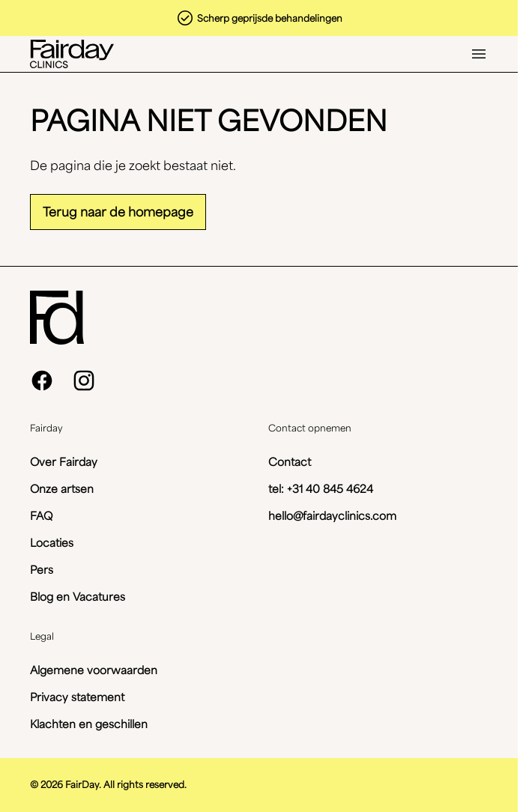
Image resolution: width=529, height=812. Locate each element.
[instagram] (84, 381)
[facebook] (42, 381)
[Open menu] (479, 54)
